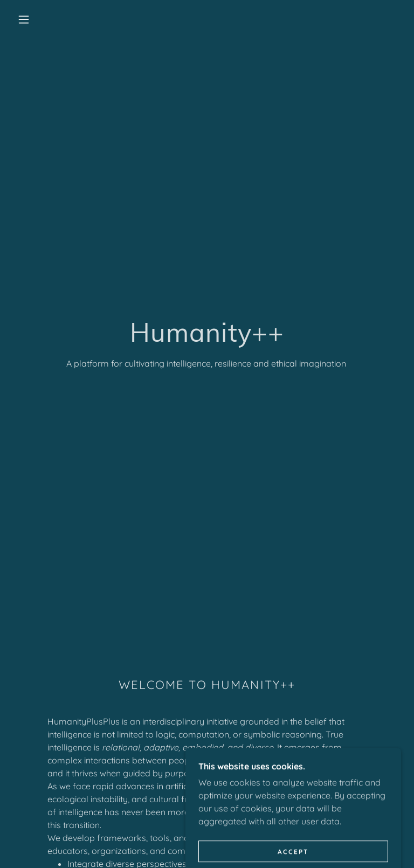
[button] (24, 19)
